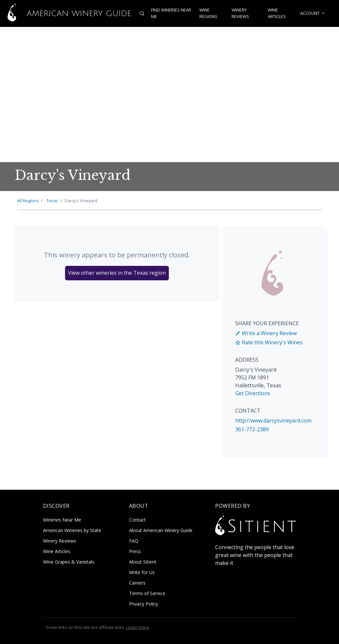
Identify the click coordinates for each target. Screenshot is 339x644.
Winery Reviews (240, 13)
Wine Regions (208, 13)
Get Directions (253, 393)
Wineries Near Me (62, 520)
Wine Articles (277, 13)
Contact (137, 520)
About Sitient (143, 562)
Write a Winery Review (266, 333)
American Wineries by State (72, 530)
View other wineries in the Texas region (117, 273)
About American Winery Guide (161, 530)
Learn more (138, 627)
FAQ (134, 541)
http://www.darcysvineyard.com (273, 420)
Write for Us (142, 572)
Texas (52, 201)
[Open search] (142, 13)
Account (313, 13)
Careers (137, 583)
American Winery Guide (66, 13)
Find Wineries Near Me (171, 13)
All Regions (28, 201)
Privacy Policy (144, 604)
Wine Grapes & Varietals (69, 562)
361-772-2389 (252, 429)
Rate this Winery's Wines (269, 342)
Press (135, 551)
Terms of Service (147, 593)
